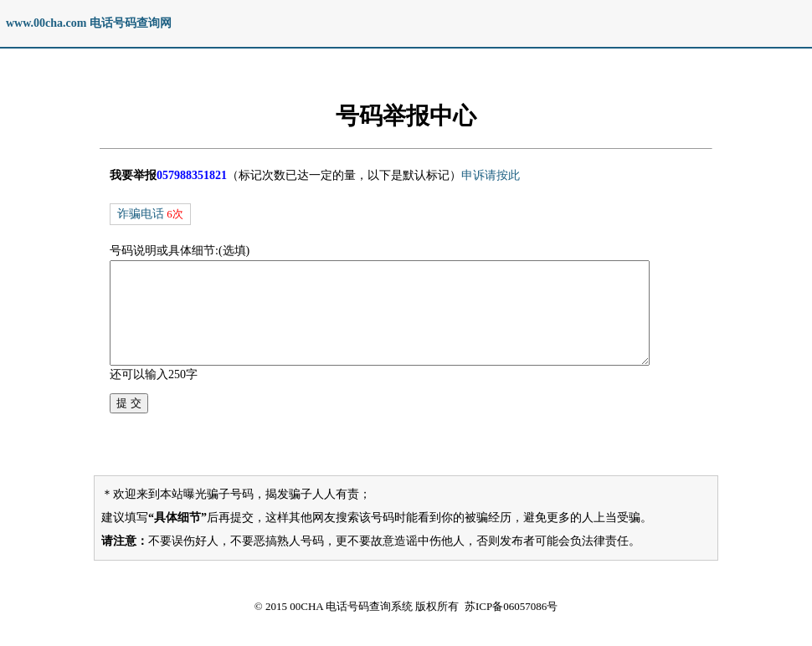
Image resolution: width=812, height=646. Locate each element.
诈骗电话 (141, 214)
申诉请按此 (491, 175)
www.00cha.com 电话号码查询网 (89, 23)
